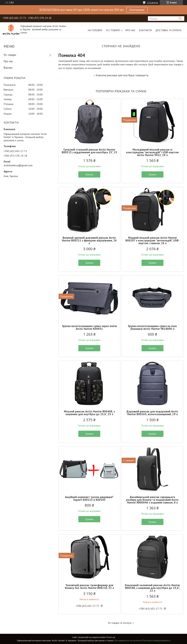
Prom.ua (111, 637)
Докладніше (137, 10)
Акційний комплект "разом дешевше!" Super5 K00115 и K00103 (89, 498)
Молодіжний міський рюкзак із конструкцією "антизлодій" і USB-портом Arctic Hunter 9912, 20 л (152, 152)
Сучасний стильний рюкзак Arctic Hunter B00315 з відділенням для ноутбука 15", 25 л (89, 152)
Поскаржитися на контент (128, 640)
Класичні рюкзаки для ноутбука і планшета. (122, 75)
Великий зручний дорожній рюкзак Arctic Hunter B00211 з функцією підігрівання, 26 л (89, 240)
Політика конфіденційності (157, 640)
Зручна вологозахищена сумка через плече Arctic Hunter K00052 (89, 327)
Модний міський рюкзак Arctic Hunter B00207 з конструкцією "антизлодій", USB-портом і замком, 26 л (152, 240)
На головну (95, 30)
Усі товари (113, 30)
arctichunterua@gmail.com (18, 165)
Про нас (130, 30)
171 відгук (153, 2)
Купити (89, 174)
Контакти (145, 30)
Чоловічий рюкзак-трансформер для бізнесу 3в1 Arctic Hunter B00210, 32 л (89, 587)
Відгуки (8, 68)
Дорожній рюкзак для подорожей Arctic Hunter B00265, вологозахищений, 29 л (152, 413)
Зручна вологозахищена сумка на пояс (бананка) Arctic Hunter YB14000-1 (152, 327)
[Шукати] (180, 19)
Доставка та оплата (168, 30)
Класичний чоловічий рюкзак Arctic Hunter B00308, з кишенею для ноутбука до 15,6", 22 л (152, 588)
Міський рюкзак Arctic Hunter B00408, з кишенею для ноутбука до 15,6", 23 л (89, 413)
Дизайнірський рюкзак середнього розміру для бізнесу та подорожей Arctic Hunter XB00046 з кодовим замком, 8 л (152, 500)
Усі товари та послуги (120, 623)
